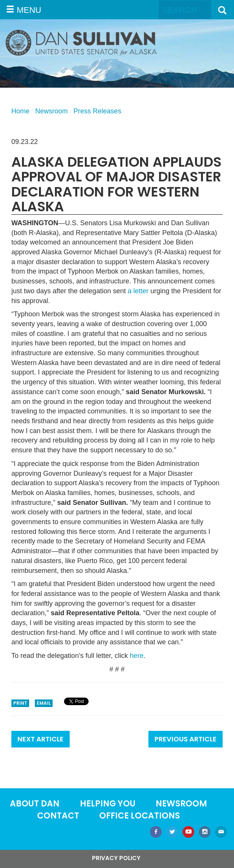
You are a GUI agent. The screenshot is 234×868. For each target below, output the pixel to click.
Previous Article (186, 739)
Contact (58, 816)
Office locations (140, 816)
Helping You (108, 804)
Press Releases (97, 111)
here (137, 656)
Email (44, 703)
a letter (138, 291)
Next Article (41, 739)
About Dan (35, 804)
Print (20, 703)
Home (20, 111)
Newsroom (51, 111)
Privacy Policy (116, 858)
